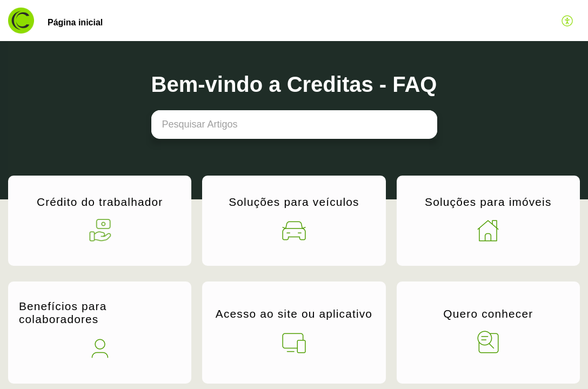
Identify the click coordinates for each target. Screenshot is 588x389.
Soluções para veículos (294, 202)
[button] (568, 21)
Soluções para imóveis (488, 202)
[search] (294, 125)
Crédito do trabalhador (100, 202)
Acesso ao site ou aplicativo (294, 314)
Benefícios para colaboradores (63, 313)
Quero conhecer (488, 314)
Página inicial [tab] (75, 22)
